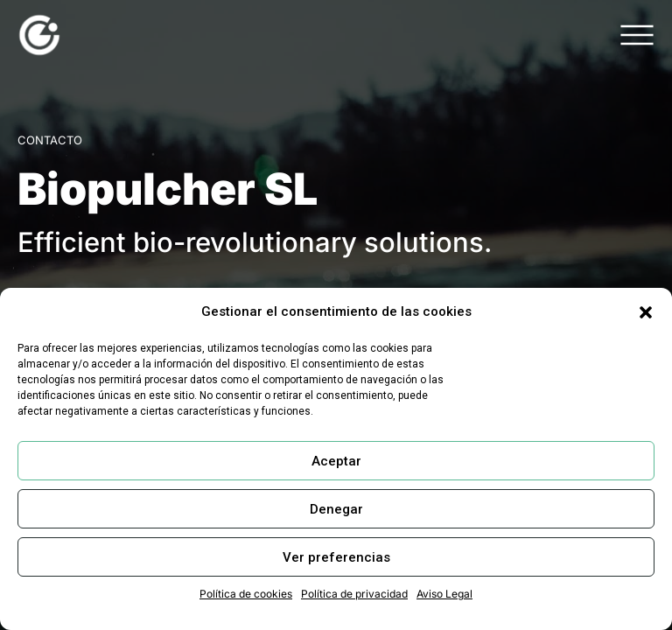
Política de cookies (246, 594)
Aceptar (336, 461)
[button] (646, 312)
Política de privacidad (354, 594)
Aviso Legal (444, 594)
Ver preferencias (336, 557)
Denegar (336, 509)
